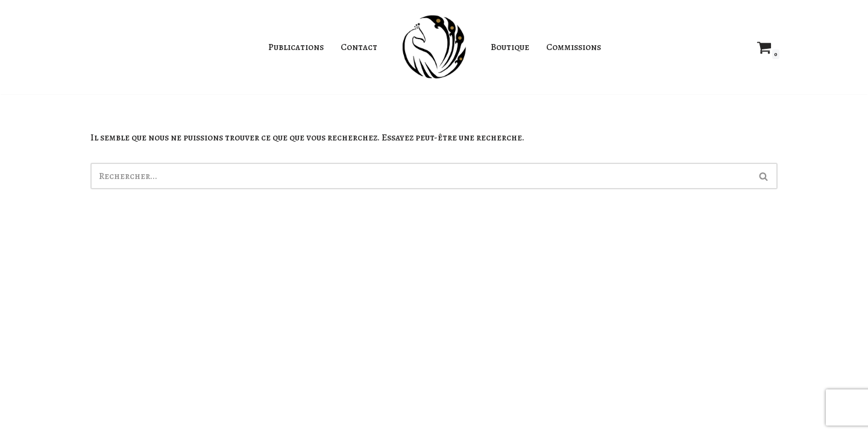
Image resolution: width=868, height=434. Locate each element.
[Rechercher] (420, 178)
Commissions (580, 47)
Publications (291, 47)
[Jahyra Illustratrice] (434, 47)
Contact (358, 47)
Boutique (512, 47)
